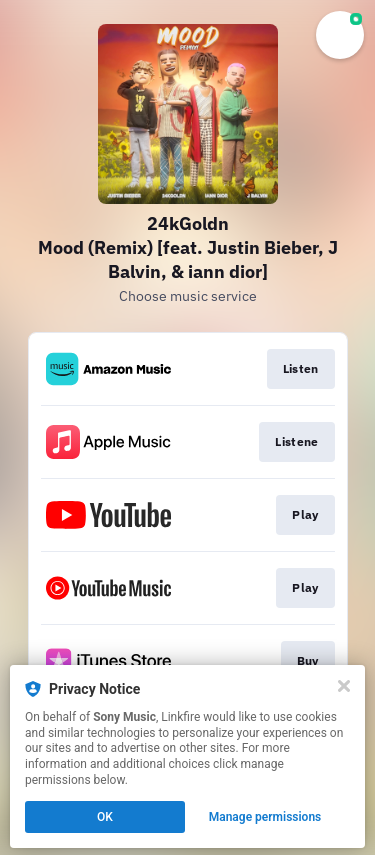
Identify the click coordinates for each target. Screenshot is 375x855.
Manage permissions (265, 817)
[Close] (344, 686)
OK (105, 817)
